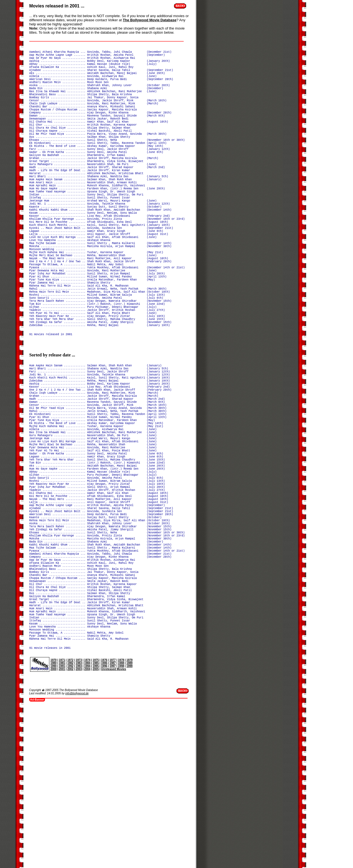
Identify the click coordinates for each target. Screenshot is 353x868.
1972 (70, 819)
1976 (104, 819)
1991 (62, 825)
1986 (104, 822)
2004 (87, 828)
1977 (113, 819)
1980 (54, 822)
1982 (70, 822)
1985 (96, 822)
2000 (54, 828)
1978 (121, 819)
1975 (96, 819)
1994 (87, 825)
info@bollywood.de (77, 852)
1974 (87, 819)
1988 (121, 822)
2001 (62, 828)
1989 (129, 822)
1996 (104, 825)
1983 (79, 822)
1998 (121, 825)
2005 (96, 828)
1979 (129, 819)
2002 (70, 828)
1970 (54, 819)
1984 (87, 822)
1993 (79, 825)
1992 (70, 825)
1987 (113, 822)
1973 (79, 819)
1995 (96, 825)
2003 (79, 828)
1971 (62, 819)
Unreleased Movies (114, 828)
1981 (62, 822)
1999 (129, 825)
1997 (113, 825)
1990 (54, 825)
